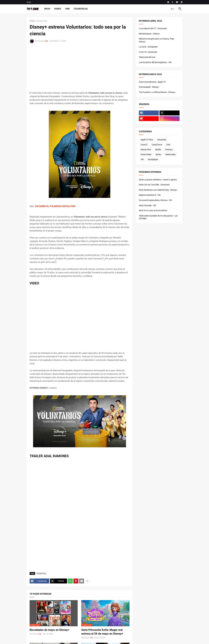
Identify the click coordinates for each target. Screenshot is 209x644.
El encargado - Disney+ (149, 87)
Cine (67, 9)
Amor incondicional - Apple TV (152, 82)
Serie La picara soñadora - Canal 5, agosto (158, 180)
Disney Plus (42, 21)
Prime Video (146, 154)
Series (58, 9)
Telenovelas (81, 9)
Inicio (29, 2)
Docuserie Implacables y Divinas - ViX (155, 200)
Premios (169, 150)
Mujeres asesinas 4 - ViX (150, 195)
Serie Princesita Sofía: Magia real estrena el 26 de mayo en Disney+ (102, 632)
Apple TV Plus (147, 140)
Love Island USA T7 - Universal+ (153, 28)
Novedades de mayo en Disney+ (49, 630)
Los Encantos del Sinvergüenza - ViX (155, 62)
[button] (173, 9)
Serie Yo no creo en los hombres (153, 211)
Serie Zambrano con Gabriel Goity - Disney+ (158, 190)
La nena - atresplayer (148, 47)
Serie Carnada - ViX (147, 205)
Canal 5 (144, 145)
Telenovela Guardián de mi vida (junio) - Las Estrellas (158, 217)
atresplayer (153, 159)
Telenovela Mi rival (147, 57)
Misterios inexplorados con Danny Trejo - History (157, 40)
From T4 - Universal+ (148, 52)
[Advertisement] (80, 67)
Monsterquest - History (149, 34)
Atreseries (162, 140)
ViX (142, 159)
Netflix (158, 150)
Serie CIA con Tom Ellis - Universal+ (154, 185)
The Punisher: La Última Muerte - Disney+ (157, 92)
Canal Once (157, 145)
